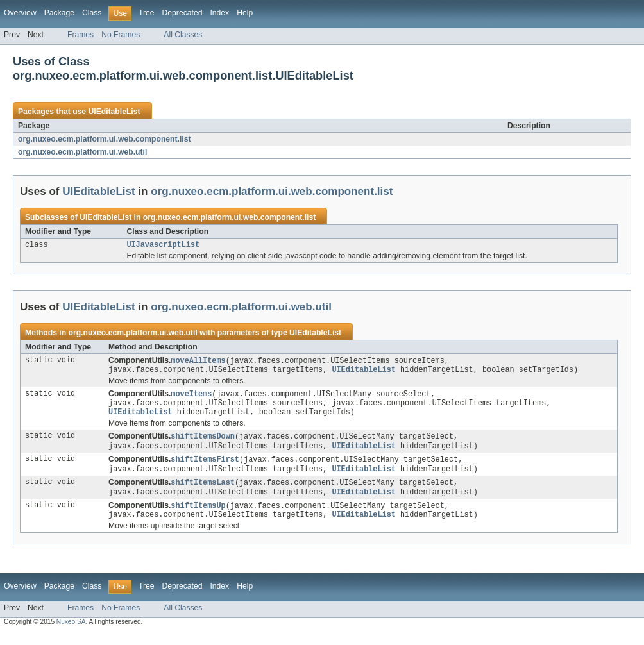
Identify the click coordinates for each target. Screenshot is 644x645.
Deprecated (182, 13)
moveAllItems (198, 362)
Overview (20, 13)
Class (92, 13)
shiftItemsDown (203, 443)
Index (219, 13)
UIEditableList (114, 112)
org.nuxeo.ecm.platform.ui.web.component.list (105, 139)
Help (245, 13)
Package (59, 13)
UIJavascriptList (163, 246)
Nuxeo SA (71, 634)
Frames (80, 35)
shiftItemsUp (198, 516)
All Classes (183, 35)
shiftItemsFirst (205, 467)
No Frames (121, 35)
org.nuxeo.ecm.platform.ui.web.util (82, 152)
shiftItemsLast (203, 492)
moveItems (191, 398)
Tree (147, 13)
